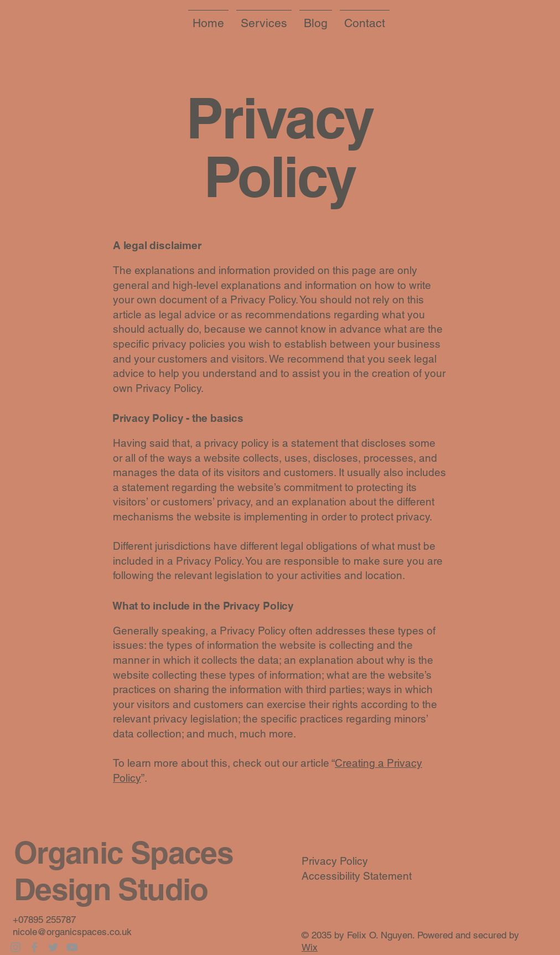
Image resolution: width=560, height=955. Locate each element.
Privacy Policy (335, 861)
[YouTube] (72, 947)
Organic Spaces (123, 853)
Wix (310, 947)
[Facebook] (34, 947)
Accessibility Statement (357, 876)
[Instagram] (15, 947)
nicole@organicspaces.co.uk (72, 932)
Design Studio (111, 889)
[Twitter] (53, 947)
